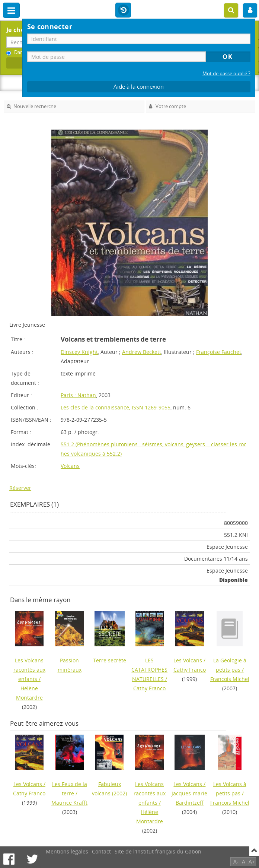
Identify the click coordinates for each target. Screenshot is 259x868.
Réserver (20, 488)
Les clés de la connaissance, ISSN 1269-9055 (116, 407)
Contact (101, 851)
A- (236, 861)
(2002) (109, 789)
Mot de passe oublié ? (226, 74)
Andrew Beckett (142, 352)
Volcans (70, 466)
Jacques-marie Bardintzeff (189, 798)
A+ (252, 861)
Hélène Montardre (29, 693)
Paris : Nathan (78, 395)
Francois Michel (230, 679)
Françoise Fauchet (219, 352)
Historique (123, 10)
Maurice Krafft (69, 803)
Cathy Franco (149, 688)
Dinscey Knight (79, 352)
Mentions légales (67, 851)
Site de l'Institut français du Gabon (158, 851)
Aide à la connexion (139, 87)
